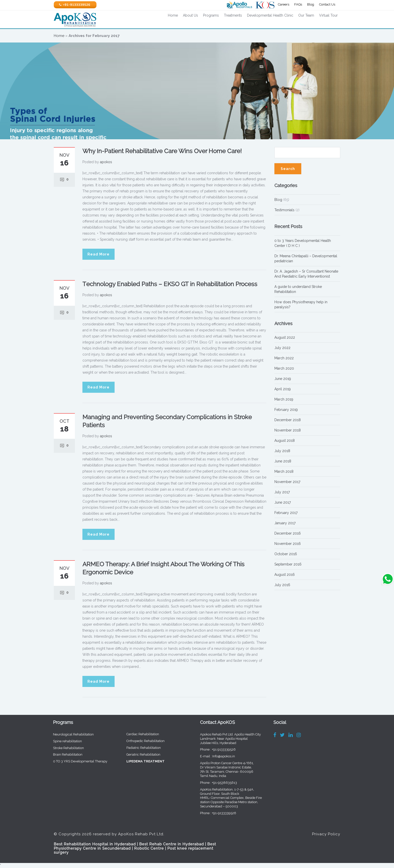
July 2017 (282, 492)
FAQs (298, 4)
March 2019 (284, 399)
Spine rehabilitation (64, 741)
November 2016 (288, 544)
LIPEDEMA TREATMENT (142, 761)
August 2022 (285, 337)
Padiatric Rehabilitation (140, 748)
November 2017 (287, 482)
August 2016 (285, 575)
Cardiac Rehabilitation (139, 734)
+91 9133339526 (220, 749)
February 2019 (286, 410)
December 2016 (288, 533)
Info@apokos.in (220, 756)
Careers (284, 4)
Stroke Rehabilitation (65, 748)
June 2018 (283, 461)
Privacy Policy (326, 830)
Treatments (233, 15)
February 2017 (286, 513)
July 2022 (282, 348)
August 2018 (285, 441)
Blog (311, 4)
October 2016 (286, 554)
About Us (190, 15)
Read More (98, 254)
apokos (106, 162)
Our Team (306, 15)
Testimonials (284, 210)
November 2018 (288, 430)
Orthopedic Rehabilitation (142, 741)
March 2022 (284, 358)
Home (173, 15)
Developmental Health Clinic (270, 15)
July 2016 (282, 585)
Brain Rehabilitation (64, 754)
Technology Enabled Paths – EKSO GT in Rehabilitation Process (170, 284)
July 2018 (282, 451)
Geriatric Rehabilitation (140, 754)
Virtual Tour (328, 15)
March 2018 (284, 471)
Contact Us (327, 4)
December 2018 (288, 420)
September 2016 (288, 564)
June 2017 (283, 502)
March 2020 (284, 368)
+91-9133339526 (220, 813)
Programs (211, 15)
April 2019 (283, 389)
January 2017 (285, 523)
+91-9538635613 (221, 783)
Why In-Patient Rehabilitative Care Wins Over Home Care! (162, 151)
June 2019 (283, 379)
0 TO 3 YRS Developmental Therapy (76, 761)
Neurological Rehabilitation (70, 734)
